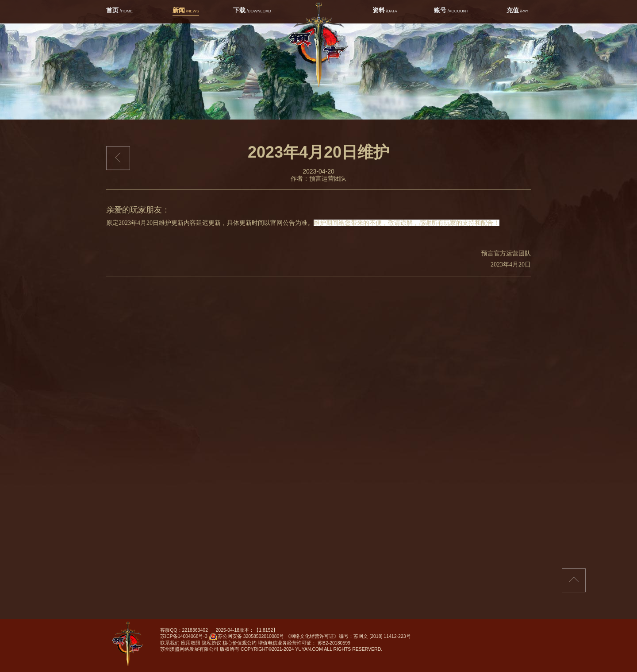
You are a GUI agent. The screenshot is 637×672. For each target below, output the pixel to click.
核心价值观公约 (240, 643)
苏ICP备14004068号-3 (184, 636)
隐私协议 (211, 643)
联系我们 (170, 643)
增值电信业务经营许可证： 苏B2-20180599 (304, 643)
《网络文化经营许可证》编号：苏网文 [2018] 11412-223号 (348, 636)
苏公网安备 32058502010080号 (247, 637)
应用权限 (191, 643)
